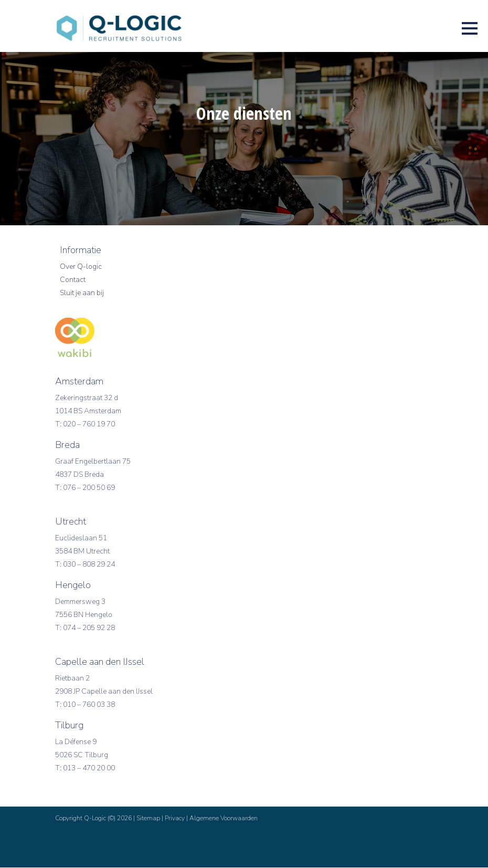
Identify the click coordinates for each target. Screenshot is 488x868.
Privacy (175, 819)
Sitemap (148, 819)
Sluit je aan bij (82, 293)
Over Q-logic (81, 267)
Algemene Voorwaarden (224, 819)
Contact (73, 280)
